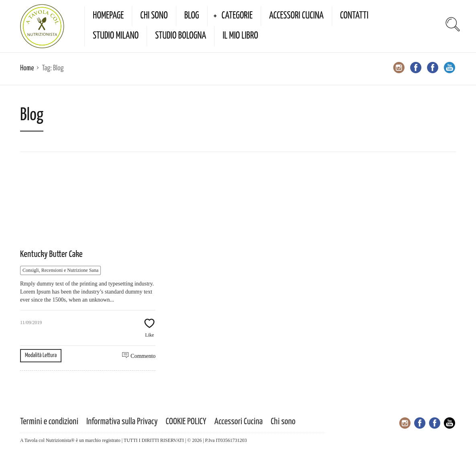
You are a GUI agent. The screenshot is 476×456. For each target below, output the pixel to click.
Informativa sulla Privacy (122, 422)
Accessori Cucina (296, 16)
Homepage (108, 16)
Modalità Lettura (41, 355)
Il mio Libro (240, 36)
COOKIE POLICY (186, 422)
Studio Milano (116, 36)
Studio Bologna (181, 36)
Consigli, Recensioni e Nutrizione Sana (60, 270)
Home (27, 68)
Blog (192, 16)
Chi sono (154, 16)
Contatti (354, 16)
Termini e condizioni (49, 422)
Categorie (237, 16)
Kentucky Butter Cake (51, 254)
